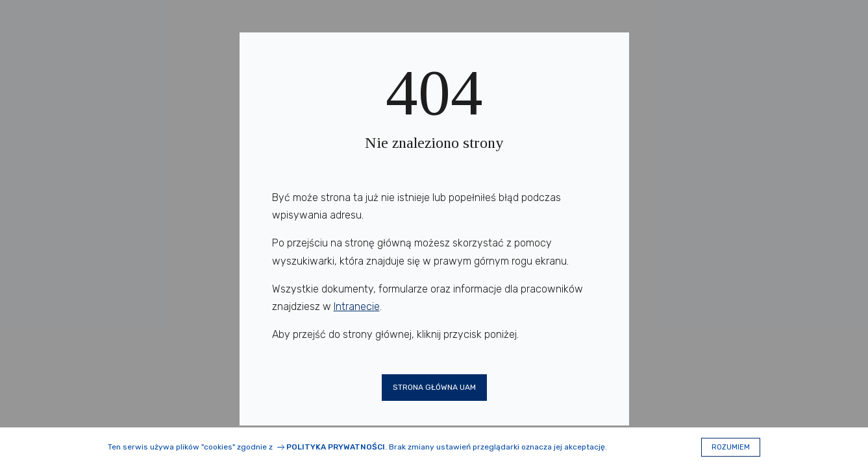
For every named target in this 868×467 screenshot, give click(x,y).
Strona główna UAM (434, 387)
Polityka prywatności (336, 447)
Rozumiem (731, 447)
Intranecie (357, 306)
